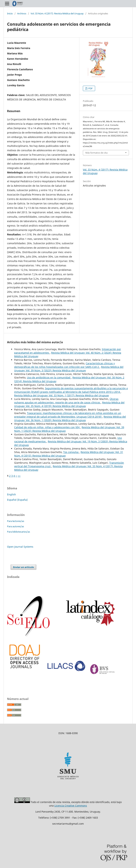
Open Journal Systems (20, 547)
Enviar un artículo (23, 567)
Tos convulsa (71, 452)
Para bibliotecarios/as (19, 532)
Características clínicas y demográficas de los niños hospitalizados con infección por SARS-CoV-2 (64, 365)
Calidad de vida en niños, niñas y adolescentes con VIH (47, 427)
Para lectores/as (16, 521)
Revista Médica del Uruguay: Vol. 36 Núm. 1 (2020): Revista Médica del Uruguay (70, 418)
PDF (90, 88)
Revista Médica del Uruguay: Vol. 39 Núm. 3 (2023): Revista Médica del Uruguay (69, 369)
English (12, 494)
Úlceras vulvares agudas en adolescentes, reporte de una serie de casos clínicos (66, 401)
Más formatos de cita (96, 153)
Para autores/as (15, 526)
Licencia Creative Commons (71, 806)
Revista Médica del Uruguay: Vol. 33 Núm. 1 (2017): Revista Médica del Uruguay (62, 395)
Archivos (22, 13)
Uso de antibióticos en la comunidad (49, 378)
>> (19, 476)
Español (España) (17, 500)
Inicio (10, 13)
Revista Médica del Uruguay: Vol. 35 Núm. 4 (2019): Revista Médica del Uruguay (69, 404)
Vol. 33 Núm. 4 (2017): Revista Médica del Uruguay (57, 13)
